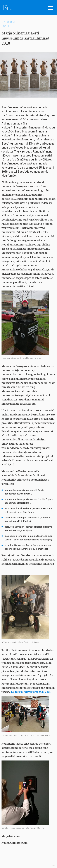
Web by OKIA (54, 866)
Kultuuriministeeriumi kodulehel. (31, 692)
